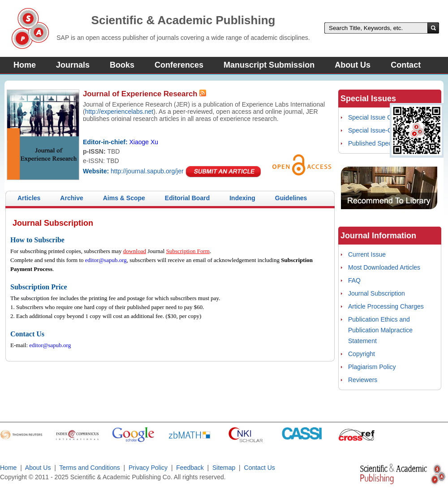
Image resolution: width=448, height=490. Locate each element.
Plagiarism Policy (372, 367)
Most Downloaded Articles (384, 267)
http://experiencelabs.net (119, 112)
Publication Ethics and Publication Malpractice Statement (380, 330)
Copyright (362, 354)
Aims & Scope (124, 198)
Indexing (242, 198)
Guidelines (291, 198)
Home (25, 65)
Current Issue (367, 254)
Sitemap (224, 468)
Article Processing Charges (386, 306)
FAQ (354, 280)
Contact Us (260, 468)
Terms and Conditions (89, 468)
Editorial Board (187, 198)
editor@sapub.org (106, 260)
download (135, 251)
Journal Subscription (377, 293)
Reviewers (363, 380)
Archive (71, 198)
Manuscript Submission (269, 65)
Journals (73, 65)
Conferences (179, 65)
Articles (29, 198)
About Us (353, 65)
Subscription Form (188, 251)
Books (122, 65)
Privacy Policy (148, 468)
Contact (406, 65)
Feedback (190, 468)
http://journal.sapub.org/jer (147, 171)
